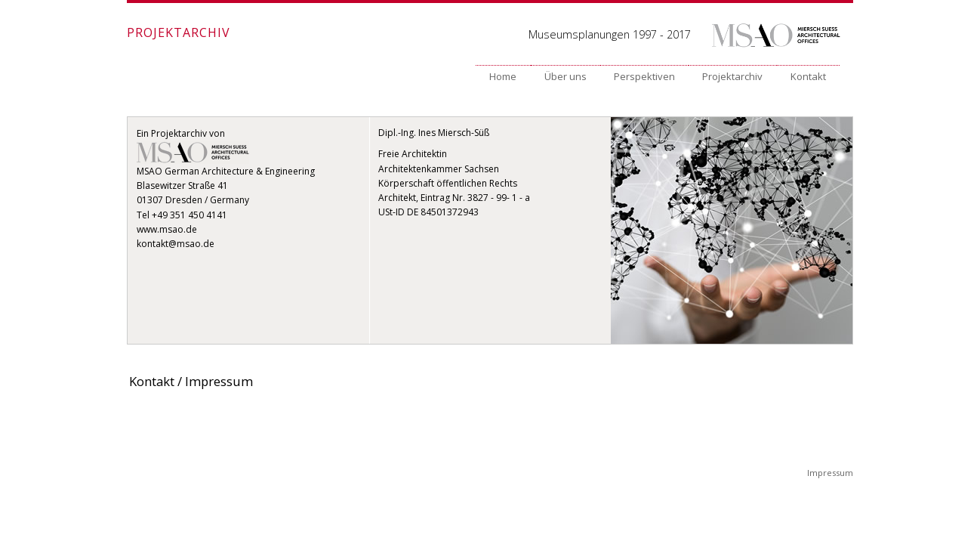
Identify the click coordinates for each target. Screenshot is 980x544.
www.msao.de (167, 229)
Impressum (830, 473)
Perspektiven (644, 76)
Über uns (566, 76)
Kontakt (808, 76)
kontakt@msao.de (176, 244)
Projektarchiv (732, 76)
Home (503, 76)
